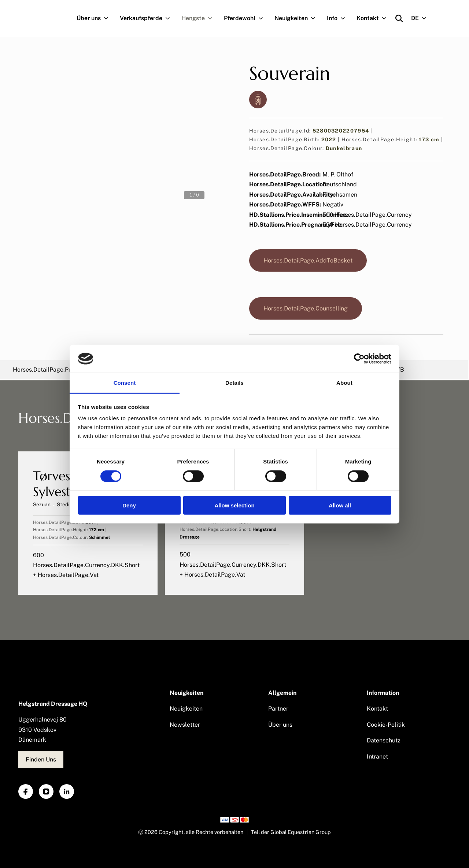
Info (339, 18)
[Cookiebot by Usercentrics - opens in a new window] (359, 359)
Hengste (200, 18)
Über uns (95, 18)
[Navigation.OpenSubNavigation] (108, 18)
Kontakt (374, 18)
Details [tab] (234, 383)
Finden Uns (41, 759)
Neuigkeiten (298, 18)
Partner (278, 709)
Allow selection (234, 505)
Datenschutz (384, 740)
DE (422, 18)
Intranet (377, 757)
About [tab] (344, 383)
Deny (129, 505)
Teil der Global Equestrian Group (291, 832)
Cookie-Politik (386, 725)
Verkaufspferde (148, 18)
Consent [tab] (125, 383)
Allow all (340, 505)
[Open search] (399, 18)
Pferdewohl (246, 18)
